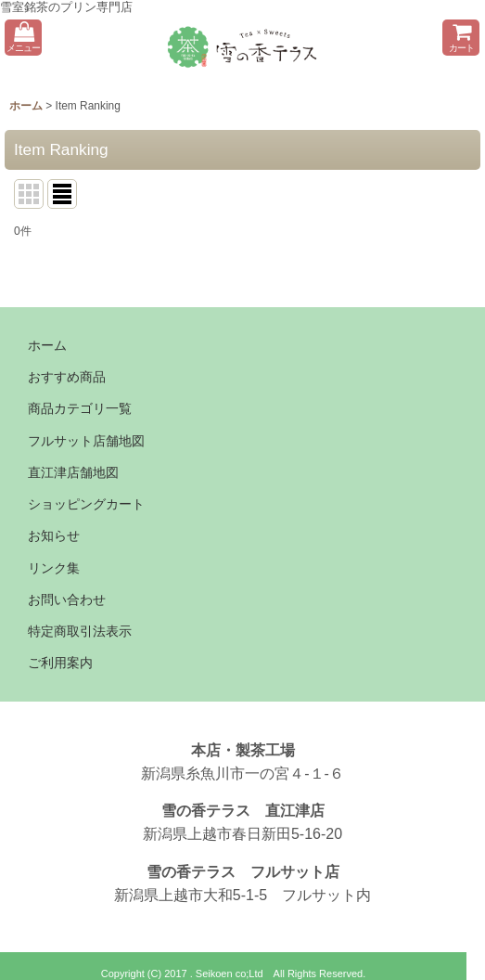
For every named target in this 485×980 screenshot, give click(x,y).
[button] (23, 38)
